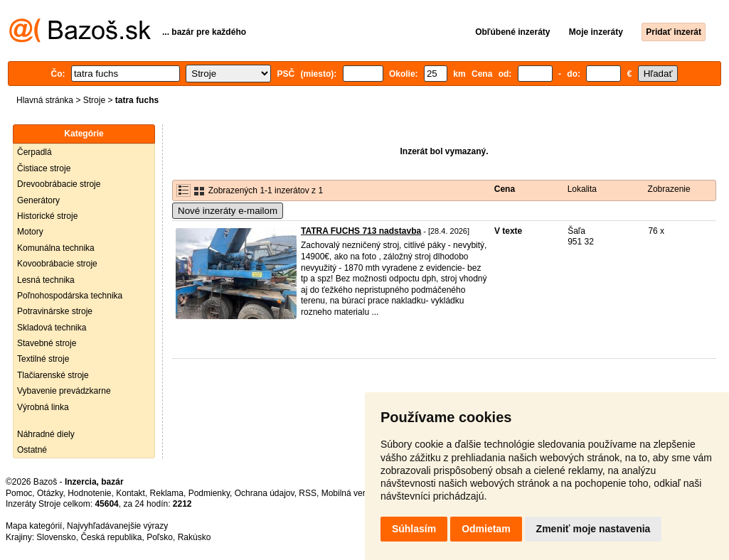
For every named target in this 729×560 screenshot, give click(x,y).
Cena (505, 189)
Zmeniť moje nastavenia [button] (594, 529)
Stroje (94, 100)
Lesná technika (46, 280)
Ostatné (32, 450)
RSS (308, 493)
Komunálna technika (56, 248)
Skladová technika (52, 328)
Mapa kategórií (34, 526)
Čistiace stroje (44, 168)
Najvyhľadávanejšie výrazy (117, 526)
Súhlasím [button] (414, 529)
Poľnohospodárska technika (70, 296)
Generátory (38, 200)
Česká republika (111, 537)
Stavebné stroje (47, 343)
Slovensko (56, 537)
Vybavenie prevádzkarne (64, 391)
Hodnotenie (89, 493)
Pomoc (19, 493)
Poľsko (160, 537)
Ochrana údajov (265, 493)
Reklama (167, 493)
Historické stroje (47, 216)
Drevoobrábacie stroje (59, 184)
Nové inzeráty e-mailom (228, 211)
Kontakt (131, 493)
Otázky (50, 493)
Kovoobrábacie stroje (57, 264)
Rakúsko (195, 537)
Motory (30, 232)
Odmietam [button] (486, 529)
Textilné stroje (43, 359)
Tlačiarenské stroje (53, 375)
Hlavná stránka (45, 100)
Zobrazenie (669, 189)
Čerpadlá (34, 152)
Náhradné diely (46, 434)
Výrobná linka (43, 407)
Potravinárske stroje (55, 311)
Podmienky (209, 493)
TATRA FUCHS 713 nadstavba (361, 231)
